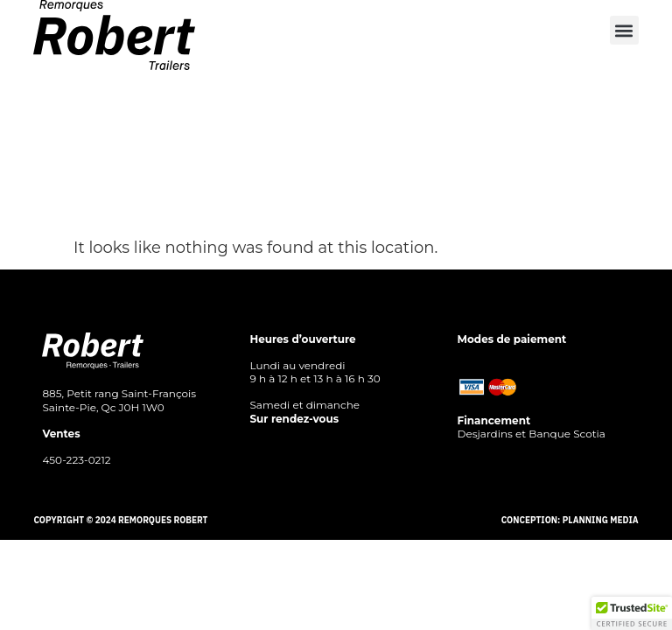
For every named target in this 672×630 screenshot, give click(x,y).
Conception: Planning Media (570, 520)
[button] (624, 30)
